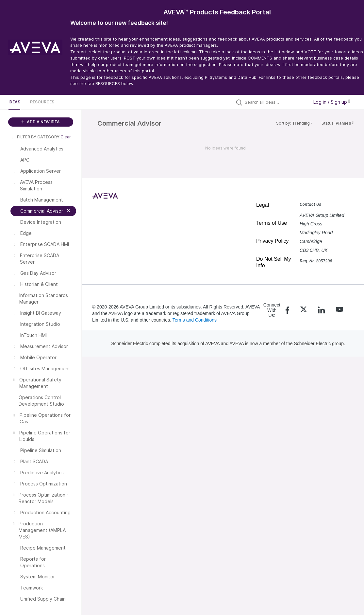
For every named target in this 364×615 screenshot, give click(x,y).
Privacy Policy (273, 241)
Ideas (14, 102)
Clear (66, 137)
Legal (263, 205)
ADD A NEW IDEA (41, 122)
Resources (42, 102)
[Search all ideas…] (275, 102)
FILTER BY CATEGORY (35, 137)
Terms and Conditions (195, 320)
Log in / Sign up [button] (332, 102)
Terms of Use (272, 223)
